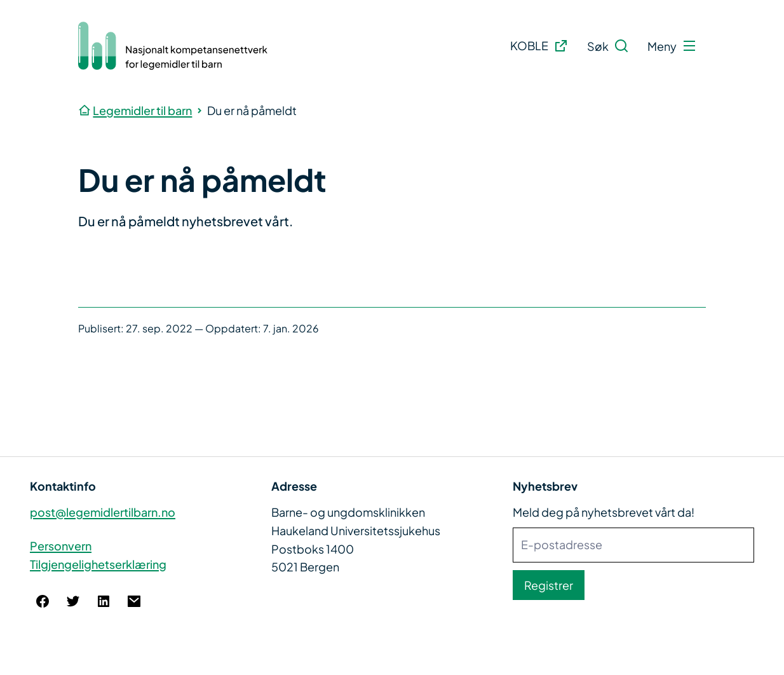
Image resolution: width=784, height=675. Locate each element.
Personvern (61, 546)
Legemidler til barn (142, 110)
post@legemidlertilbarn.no (103, 512)
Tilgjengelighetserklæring (98, 564)
